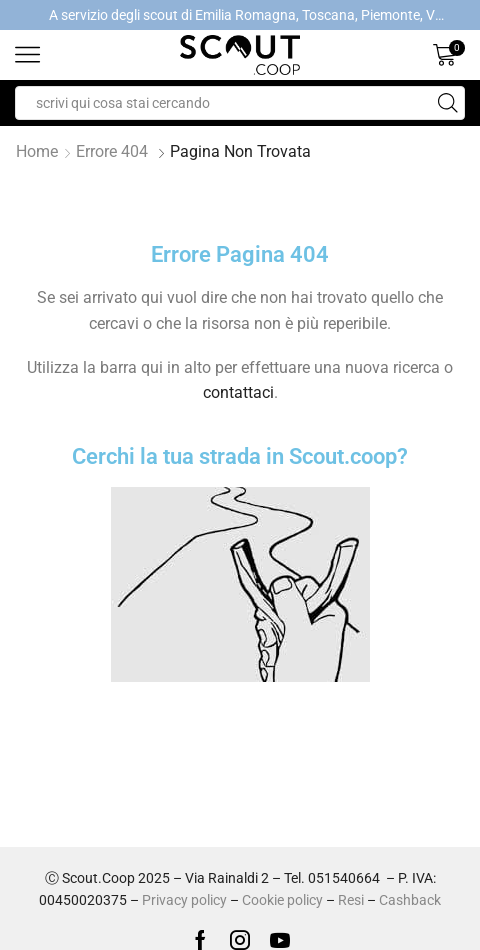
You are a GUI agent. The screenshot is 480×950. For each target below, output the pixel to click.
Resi (351, 900)
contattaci (238, 392)
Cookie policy (282, 900)
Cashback (410, 900)
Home (37, 151)
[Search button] (448, 103)
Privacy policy (184, 900)
